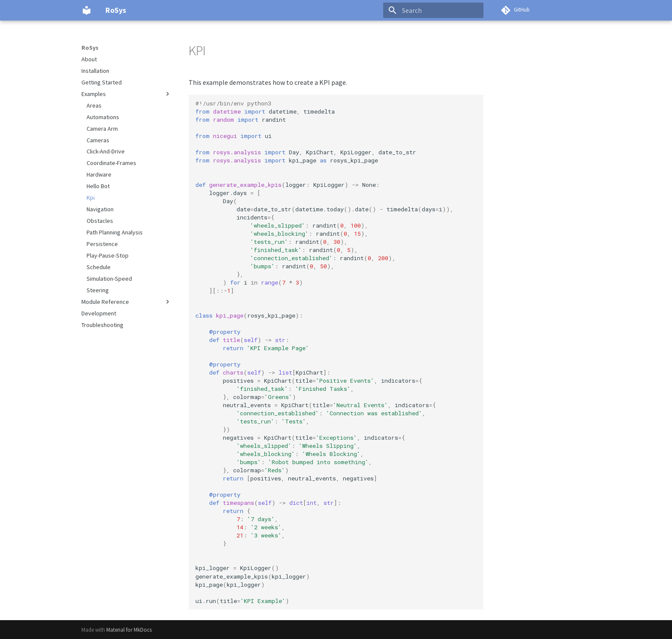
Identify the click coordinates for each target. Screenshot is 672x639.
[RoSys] (87, 10)
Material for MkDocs (129, 630)
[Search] (433, 10)
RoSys (90, 48)
